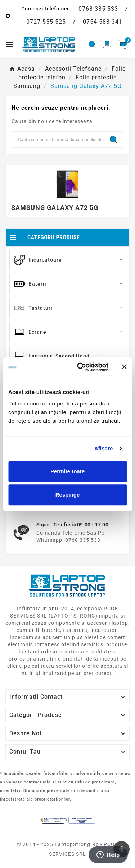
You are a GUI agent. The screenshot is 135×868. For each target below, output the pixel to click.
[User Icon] (107, 45)
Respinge (68, 495)
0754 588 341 (103, 22)
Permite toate (67, 471)
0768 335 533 (98, 9)
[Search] (58, 140)
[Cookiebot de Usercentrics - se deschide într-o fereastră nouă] (80, 367)
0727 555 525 (46, 22)
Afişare (104, 448)
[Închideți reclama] (124, 367)
